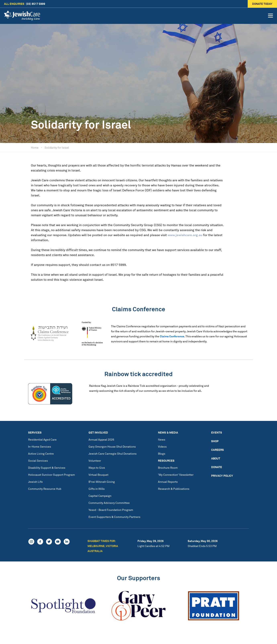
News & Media (168, 432)
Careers (217, 450)
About (216, 458)
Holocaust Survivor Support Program (51, 475)
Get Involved (98, 432)
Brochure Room (168, 468)
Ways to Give (97, 468)
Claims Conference (172, 336)
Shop (215, 441)
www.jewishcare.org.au (185, 235)
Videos (162, 447)
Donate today (262, 4)
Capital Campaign (100, 496)
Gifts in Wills (97, 489)
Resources (166, 461)
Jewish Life (35, 482)
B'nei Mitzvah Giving (102, 482)
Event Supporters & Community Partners (114, 517)
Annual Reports (168, 482)
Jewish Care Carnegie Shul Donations (113, 454)
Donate (217, 467)
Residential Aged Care (42, 439)
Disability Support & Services (47, 468)
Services (35, 432)
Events (217, 432)
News (162, 439)
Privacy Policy (222, 476)
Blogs (162, 454)
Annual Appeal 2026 (101, 439)
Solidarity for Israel (57, 147)
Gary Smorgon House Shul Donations (112, 447)
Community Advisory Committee (109, 503)
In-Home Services (40, 447)
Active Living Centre (41, 454)
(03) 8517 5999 (25, 4)
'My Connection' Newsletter (176, 475)
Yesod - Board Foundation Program (111, 510)
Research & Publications (174, 489)
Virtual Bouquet (98, 475)
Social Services (38, 461)
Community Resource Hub (45, 489)
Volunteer (95, 461)
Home (35, 147)
